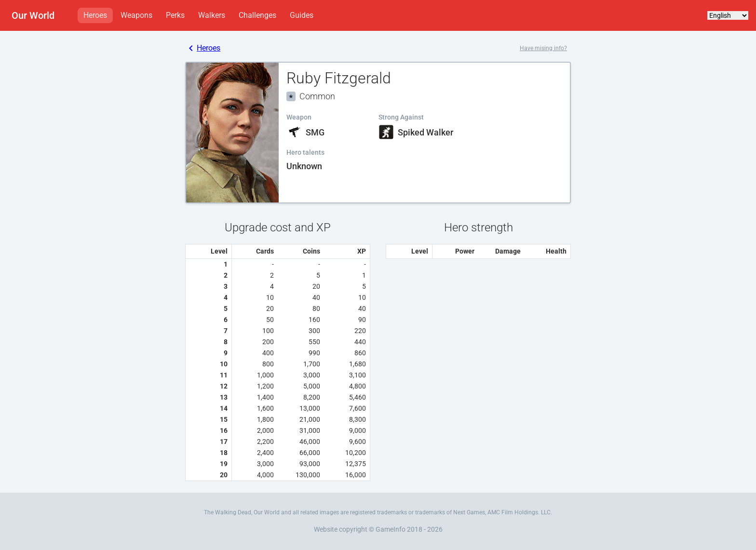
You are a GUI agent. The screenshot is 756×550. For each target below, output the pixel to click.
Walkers (212, 15)
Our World (33, 15)
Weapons (136, 15)
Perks (175, 15)
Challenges (257, 15)
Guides (302, 15)
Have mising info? (543, 48)
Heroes (95, 15)
